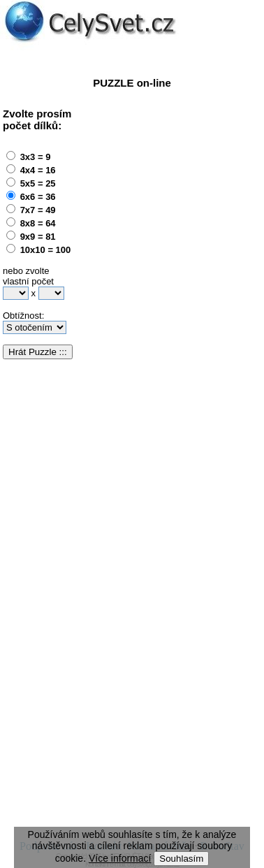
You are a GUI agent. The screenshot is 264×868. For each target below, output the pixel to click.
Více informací (120, 858)
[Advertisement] (131, 233)
